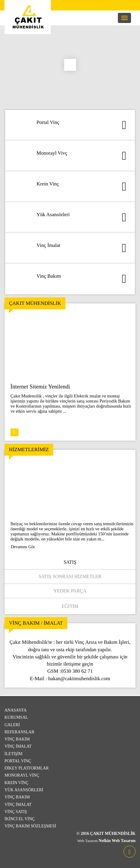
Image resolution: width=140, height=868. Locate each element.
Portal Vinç (18, 761)
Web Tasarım (88, 841)
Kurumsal (16, 717)
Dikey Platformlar (27, 768)
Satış (70, 562)
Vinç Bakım (17, 739)
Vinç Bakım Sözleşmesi (30, 826)
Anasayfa (16, 710)
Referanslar (19, 732)
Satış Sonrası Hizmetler (70, 576)
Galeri (12, 725)
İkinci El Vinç (20, 819)
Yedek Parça (70, 591)
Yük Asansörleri (24, 790)
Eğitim (70, 606)
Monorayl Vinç (22, 775)
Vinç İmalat (18, 746)
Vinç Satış (16, 812)
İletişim (13, 754)
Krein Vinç (16, 783)
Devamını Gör (23, 547)
